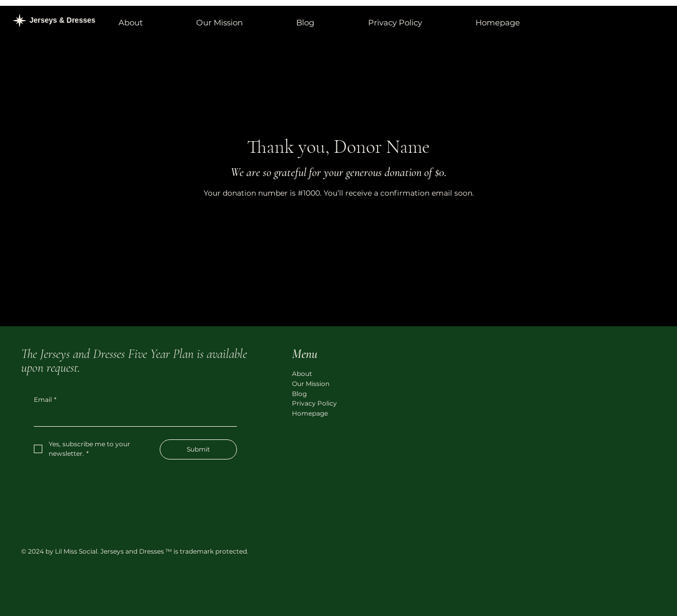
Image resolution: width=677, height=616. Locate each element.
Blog (299, 394)
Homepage (310, 413)
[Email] (132, 417)
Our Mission (311, 384)
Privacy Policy (314, 403)
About (302, 374)
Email (45, 400)
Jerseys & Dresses (63, 20)
